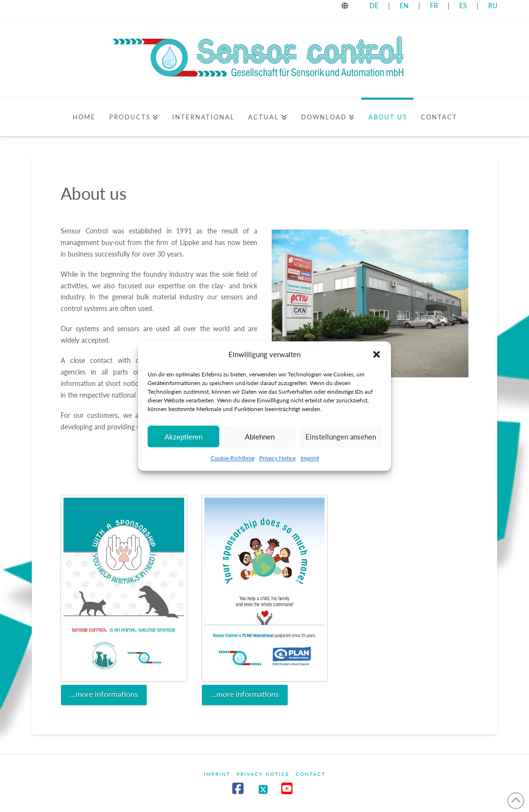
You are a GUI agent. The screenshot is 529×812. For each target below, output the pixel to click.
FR (434, 6)
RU (493, 6)
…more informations (104, 694)
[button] (377, 355)
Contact (311, 774)
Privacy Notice (277, 458)
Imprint (310, 458)
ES (464, 6)
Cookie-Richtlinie (233, 458)
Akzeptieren (183, 437)
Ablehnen (260, 437)
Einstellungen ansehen (341, 437)
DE (374, 6)
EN (404, 6)
